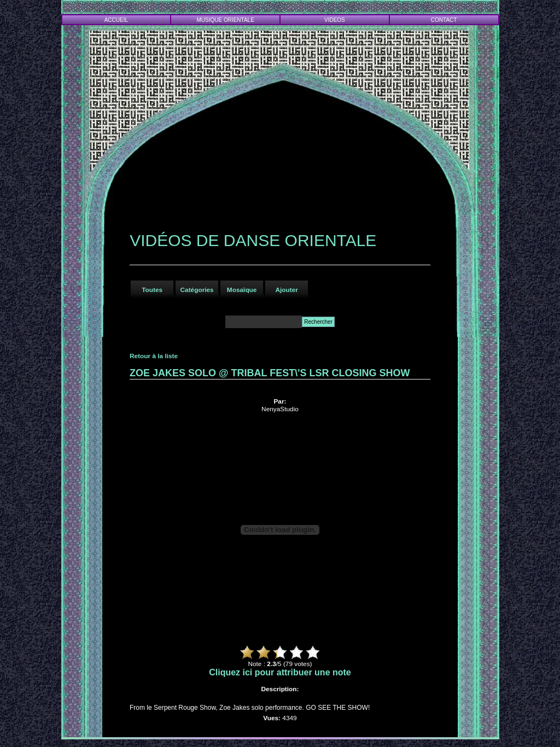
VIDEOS (335, 20)
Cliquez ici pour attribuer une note (280, 672)
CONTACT (444, 20)
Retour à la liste (154, 356)
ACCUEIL (116, 20)
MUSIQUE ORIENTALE (225, 20)
